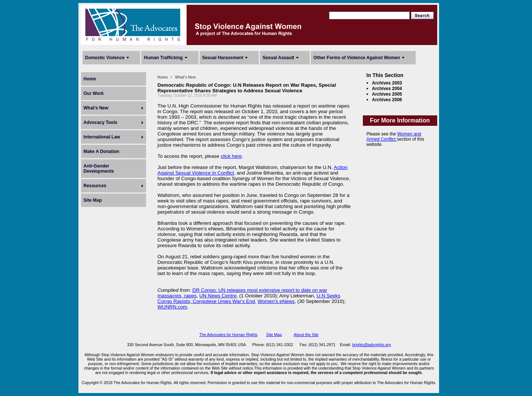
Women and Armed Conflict (394, 137)
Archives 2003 (387, 83)
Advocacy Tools (101, 122)
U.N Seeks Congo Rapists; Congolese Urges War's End (249, 298)
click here (231, 156)
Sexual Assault (278, 58)
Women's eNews (276, 301)
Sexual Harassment (223, 58)
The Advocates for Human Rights (228, 335)
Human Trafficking (163, 58)
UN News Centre (218, 296)
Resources (95, 186)
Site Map (93, 200)
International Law (102, 137)
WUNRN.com (173, 307)
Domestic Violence (105, 58)
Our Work (94, 93)
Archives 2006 (387, 100)
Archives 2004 (387, 89)
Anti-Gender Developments (99, 169)
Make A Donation (101, 151)
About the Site (306, 335)
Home (90, 79)
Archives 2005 (387, 94)
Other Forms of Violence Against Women (357, 58)
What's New (96, 108)
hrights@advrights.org (371, 345)
